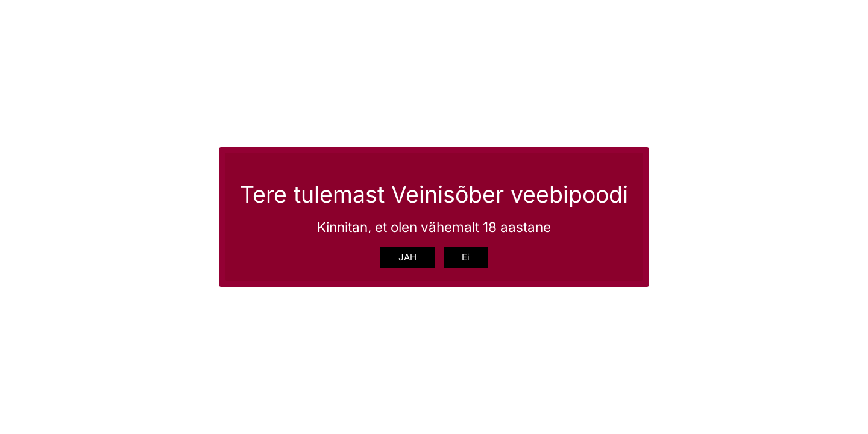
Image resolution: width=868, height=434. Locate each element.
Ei (466, 257)
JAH (407, 257)
